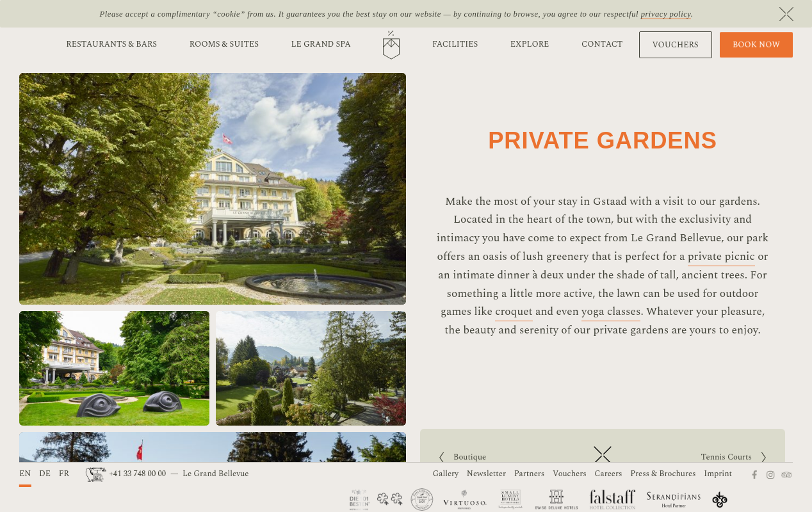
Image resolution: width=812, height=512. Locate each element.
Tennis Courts (696, 458)
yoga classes (611, 312)
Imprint (718, 474)
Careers (608, 474)
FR (64, 474)
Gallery (446, 474)
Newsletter (486, 474)
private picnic (721, 257)
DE (45, 474)
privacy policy (666, 14)
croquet (514, 312)
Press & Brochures (663, 474)
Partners (530, 474)
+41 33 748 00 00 (126, 474)
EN (25, 474)
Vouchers (570, 474)
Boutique (483, 458)
